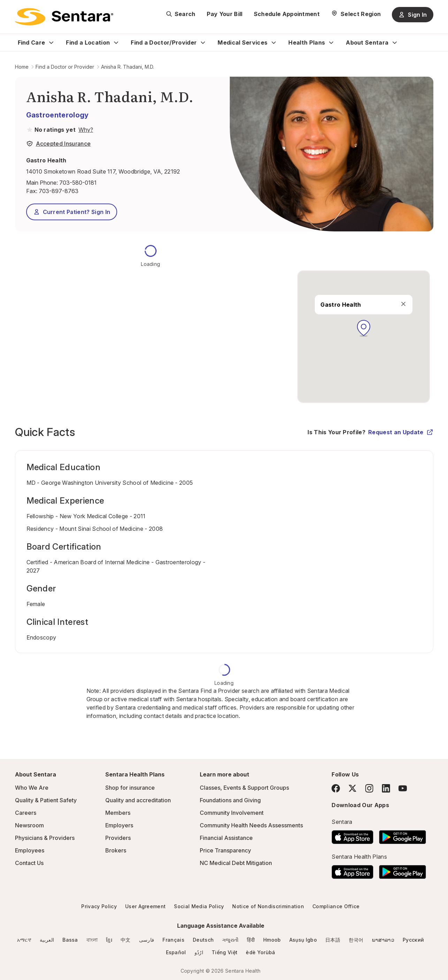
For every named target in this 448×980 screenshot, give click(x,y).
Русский (413, 940)
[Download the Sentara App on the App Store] (352, 835)
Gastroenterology (58, 115)
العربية (47, 940)
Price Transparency (225, 850)
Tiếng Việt (225, 952)
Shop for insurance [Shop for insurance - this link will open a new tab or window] (130, 788)
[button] (364, 328)
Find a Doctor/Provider (164, 43)
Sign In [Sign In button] (412, 15)
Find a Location (88, 43)
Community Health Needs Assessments (251, 825)
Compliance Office (336, 906)
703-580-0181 (78, 183)
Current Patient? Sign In (72, 212)
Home (22, 67)
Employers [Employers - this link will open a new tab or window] (119, 825)
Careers (26, 813)
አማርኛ (24, 940)
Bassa (70, 940)
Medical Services (242, 43)
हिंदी (251, 940)
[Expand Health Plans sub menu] (331, 43)
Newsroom (29, 825)
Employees (30, 850)
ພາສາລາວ (383, 940)
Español (176, 952)
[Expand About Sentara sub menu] (395, 43)
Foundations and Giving (230, 800)
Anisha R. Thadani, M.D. (128, 67)
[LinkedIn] (386, 788)
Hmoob (272, 940)
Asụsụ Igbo (303, 940)
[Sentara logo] (64, 17)
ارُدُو (199, 952)
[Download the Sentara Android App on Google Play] (403, 835)
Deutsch (203, 940)
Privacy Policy (99, 906)
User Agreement (145, 906)
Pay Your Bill (225, 14)
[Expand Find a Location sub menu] (116, 43)
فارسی (147, 940)
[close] (404, 304)
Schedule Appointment (287, 14)
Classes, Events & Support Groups (244, 788)
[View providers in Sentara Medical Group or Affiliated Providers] (85, 130)
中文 (126, 940)
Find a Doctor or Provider (65, 67)
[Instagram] (369, 788)
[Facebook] (336, 788)
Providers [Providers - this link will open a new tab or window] (118, 838)
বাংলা (92, 940)
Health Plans (307, 43)
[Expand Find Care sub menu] (51, 43)
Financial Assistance (226, 838)
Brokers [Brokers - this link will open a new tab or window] (116, 850)
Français (173, 940)
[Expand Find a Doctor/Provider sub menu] (203, 43)
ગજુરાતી (230, 940)
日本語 (333, 940)
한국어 (356, 940)
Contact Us (29, 863)
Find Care (32, 43)
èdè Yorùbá (260, 952)
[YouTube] (403, 788)
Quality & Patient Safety (46, 800)
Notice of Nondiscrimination (268, 906)
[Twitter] (352, 788)
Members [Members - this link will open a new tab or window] (118, 813)
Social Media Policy (199, 906)
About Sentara (367, 43)
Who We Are (32, 788)
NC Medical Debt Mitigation (236, 863)
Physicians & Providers (45, 838)
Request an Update (401, 432)
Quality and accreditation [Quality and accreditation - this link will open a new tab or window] (138, 800)
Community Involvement (232, 813)
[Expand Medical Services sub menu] (274, 43)
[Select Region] (356, 14)
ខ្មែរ (109, 940)
